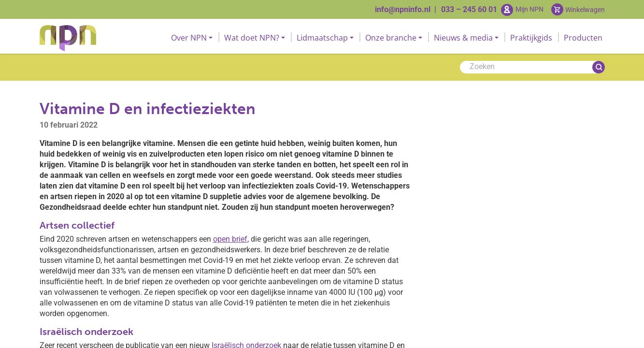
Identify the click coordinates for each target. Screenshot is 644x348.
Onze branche (391, 38)
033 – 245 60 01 (469, 9)
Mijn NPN (530, 9)
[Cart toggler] (578, 9)
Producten (583, 38)
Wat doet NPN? (252, 38)
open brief (230, 239)
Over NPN (189, 38)
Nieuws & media (463, 38)
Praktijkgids (531, 38)
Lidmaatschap (322, 38)
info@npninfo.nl (403, 9)
